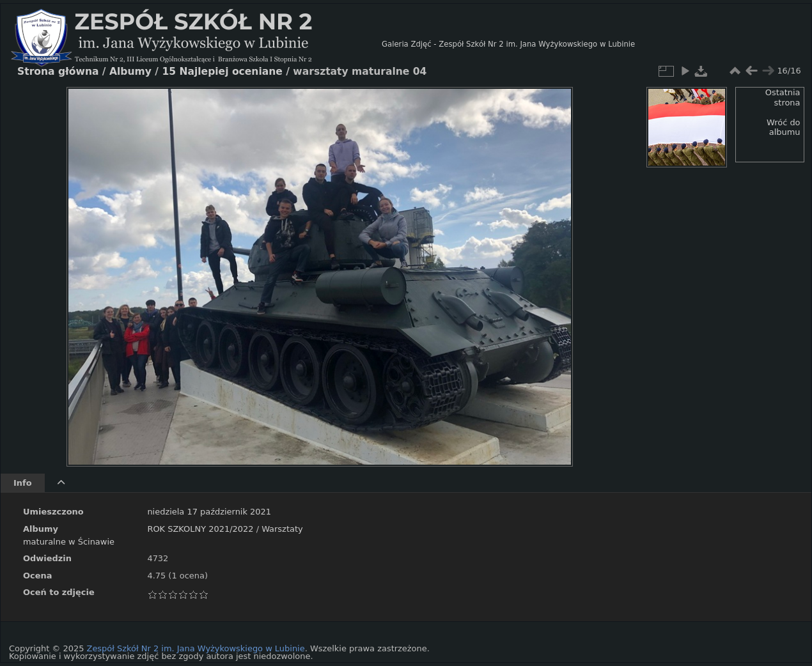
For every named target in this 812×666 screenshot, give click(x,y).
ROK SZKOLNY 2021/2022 (200, 529)
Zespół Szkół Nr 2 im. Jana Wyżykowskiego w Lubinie (196, 648)
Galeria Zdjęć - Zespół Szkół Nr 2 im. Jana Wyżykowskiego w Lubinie (508, 44)
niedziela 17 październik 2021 (209, 512)
